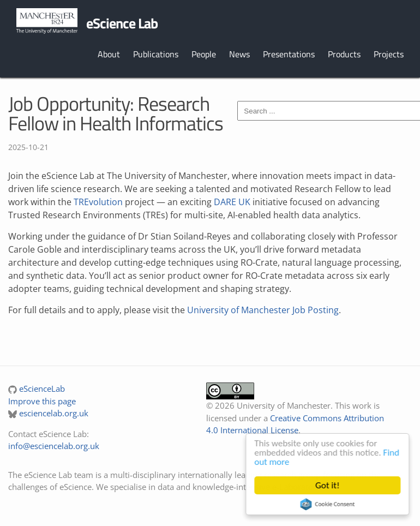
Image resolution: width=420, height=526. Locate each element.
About (109, 54)
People (204, 54)
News (239, 54)
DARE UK (232, 202)
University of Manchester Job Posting (263, 310)
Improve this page (42, 401)
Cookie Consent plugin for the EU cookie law (329, 504)
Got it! (329, 485)
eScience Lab (122, 23)
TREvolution (98, 202)
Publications (156, 54)
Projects (389, 54)
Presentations (289, 54)
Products (344, 54)
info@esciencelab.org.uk (54, 446)
